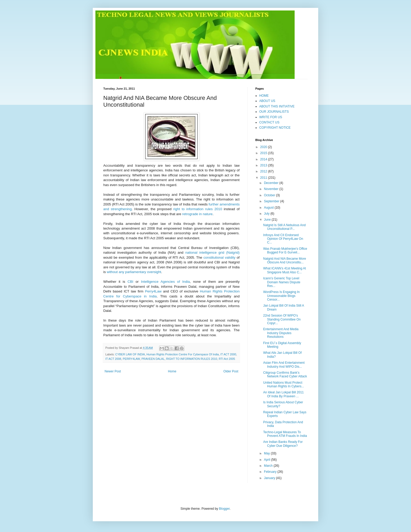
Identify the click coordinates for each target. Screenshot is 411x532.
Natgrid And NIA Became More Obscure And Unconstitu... (285, 260)
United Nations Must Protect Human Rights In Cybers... (284, 384)
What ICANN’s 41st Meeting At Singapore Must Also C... (285, 270)
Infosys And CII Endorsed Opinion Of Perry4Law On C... (283, 239)
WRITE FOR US (271, 117)
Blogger (224, 509)
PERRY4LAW (131, 359)
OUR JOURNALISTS (274, 112)
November (272, 189)
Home (172, 371)
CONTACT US (269, 122)
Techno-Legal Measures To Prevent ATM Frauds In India (285, 434)
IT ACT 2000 (228, 354)
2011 (264, 178)
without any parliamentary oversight (134, 272)
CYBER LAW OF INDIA (130, 354)
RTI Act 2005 (227, 359)
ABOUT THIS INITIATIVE (277, 106)
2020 (264, 147)
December (272, 183)
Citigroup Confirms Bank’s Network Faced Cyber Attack (285, 374)
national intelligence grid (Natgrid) (212, 253)
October (270, 195)
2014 (264, 159)
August (269, 208)
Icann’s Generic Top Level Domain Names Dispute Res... (282, 282)
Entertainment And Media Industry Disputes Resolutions (281, 333)
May (267, 453)
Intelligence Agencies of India (165, 282)
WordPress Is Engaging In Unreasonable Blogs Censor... (281, 296)
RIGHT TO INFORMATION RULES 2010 (192, 359)
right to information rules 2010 (198, 209)
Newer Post (113, 371)
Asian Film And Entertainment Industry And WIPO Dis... (284, 365)
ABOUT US (267, 101)
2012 (264, 171)
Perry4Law (153, 291)
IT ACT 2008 (113, 359)
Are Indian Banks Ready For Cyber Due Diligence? (283, 444)
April (267, 460)
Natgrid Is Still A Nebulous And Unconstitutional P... (284, 227)
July (267, 214)
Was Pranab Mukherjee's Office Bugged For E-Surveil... (285, 251)
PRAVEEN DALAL (153, 359)
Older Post (231, 371)
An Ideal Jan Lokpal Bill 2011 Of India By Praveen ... (283, 394)
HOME (264, 96)
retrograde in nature (197, 214)
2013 (264, 165)
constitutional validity (219, 257)
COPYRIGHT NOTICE (275, 128)
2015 (264, 153)
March (269, 466)
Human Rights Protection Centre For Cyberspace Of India (183, 354)
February (271, 472)
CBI (130, 282)
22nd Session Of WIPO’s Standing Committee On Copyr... (282, 319)
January (270, 478)
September (272, 201)
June (268, 220)
